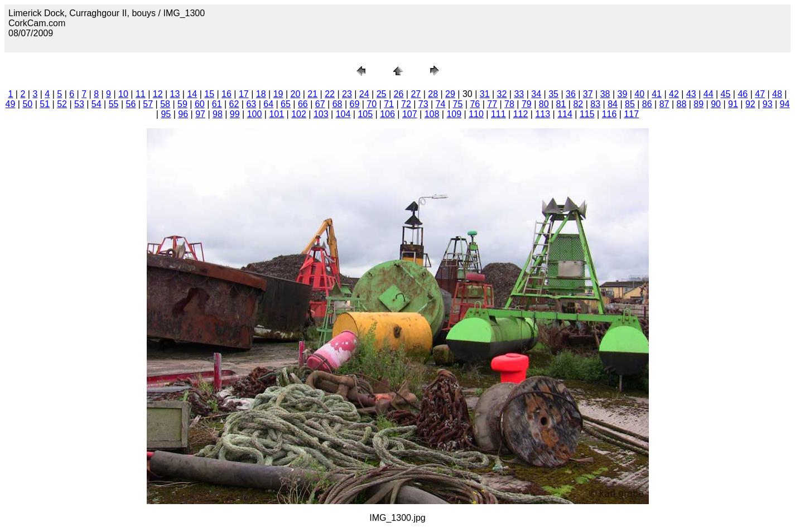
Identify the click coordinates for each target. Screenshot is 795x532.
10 (123, 94)
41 (657, 94)
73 (423, 104)
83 (595, 104)
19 (278, 94)
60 (200, 104)
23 (347, 94)
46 (743, 94)
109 (454, 114)
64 (268, 104)
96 (183, 114)
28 (433, 94)
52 (62, 104)
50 (27, 104)
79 (527, 104)
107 (410, 114)
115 (587, 114)
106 (387, 114)
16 (227, 94)
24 (364, 94)
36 (571, 94)
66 (303, 104)
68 (338, 104)
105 (365, 114)
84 (613, 104)
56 (131, 104)
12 (158, 94)
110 (476, 114)
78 (509, 104)
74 (441, 104)
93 (768, 104)
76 (475, 104)
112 (521, 114)
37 (588, 94)
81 (561, 104)
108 (432, 114)
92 (750, 104)
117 (631, 114)
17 (244, 94)
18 (261, 94)
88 (682, 104)
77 (492, 104)
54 (97, 104)
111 (498, 114)
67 (320, 104)
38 (605, 94)
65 (286, 104)
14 (192, 94)
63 (251, 104)
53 (79, 104)
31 (485, 94)
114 (565, 114)
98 (218, 114)
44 (709, 94)
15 (209, 94)
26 (399, 94)
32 (502, 94)
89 (698, 104)
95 (166, 114)
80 (544, 104)
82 (578, 104)
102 (299, 114)
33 (519, 94)
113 (543, 114)
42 (674, 94)
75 (458, 104)
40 (639, 94)
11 (141, 94)
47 (760, 94)
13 (175, 94)
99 (235, 114)
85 (630, 104)
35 (553, 94)
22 (330, 94)
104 (343, 114)
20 (295, 94)
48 (777, 94)
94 (785, 104)
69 (354, 104)
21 (312, 94)
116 (609, 114)
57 (148, 104)
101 (276, 114)
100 (255, 114)
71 (389, 104)
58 (165, 104)
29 (450, 94)
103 (321, 114)
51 (45, 104)
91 (733, 104)
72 (406, 104)
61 (217, 104)
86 (647, 104)
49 (11, 104)
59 (182, 104)
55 (114, 104)
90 (716, 104)
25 (382, 94)
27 (416, 94)
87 (664, 104)
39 (623, 94)
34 (536, 94)
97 (200, 114)
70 (372, 104)
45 (726, 94)
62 (234, 104)
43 (691, 94)
